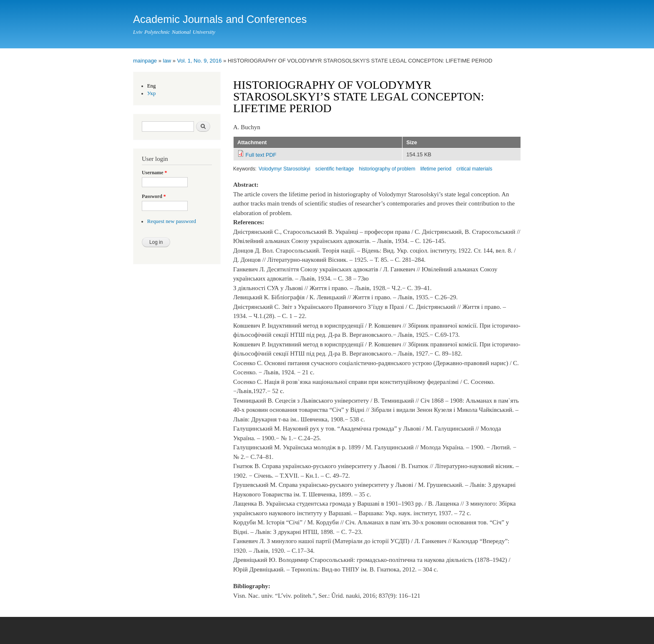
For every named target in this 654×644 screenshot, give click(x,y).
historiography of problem (387, 169)
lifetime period (436, 169)
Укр (152, 93)
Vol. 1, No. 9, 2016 (200, 61)
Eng (152, 86)
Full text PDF (261, 155)
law (167, 61)
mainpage (145, 61)
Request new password (172, 221)
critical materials (474, 169)
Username (154, 173)
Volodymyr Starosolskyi (284, 169)
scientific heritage (335, 169)
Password (154, 196)
